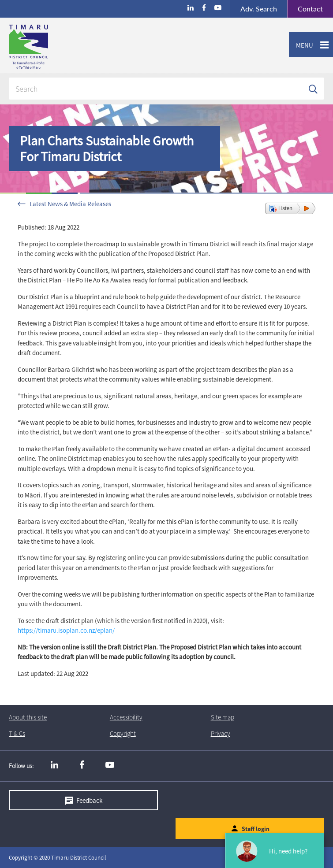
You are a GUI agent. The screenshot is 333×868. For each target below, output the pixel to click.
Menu (301, 45)
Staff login (256, 829)
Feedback (89, 800)
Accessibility (126, 717)
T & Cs (17, 733)
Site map (223, 717)
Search (259, 9)
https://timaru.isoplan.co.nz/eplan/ (66, 630)
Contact (305, 9)
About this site (28, 717)
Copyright (123, 733)
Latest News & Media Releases (70, 204)
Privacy (221, 733)
